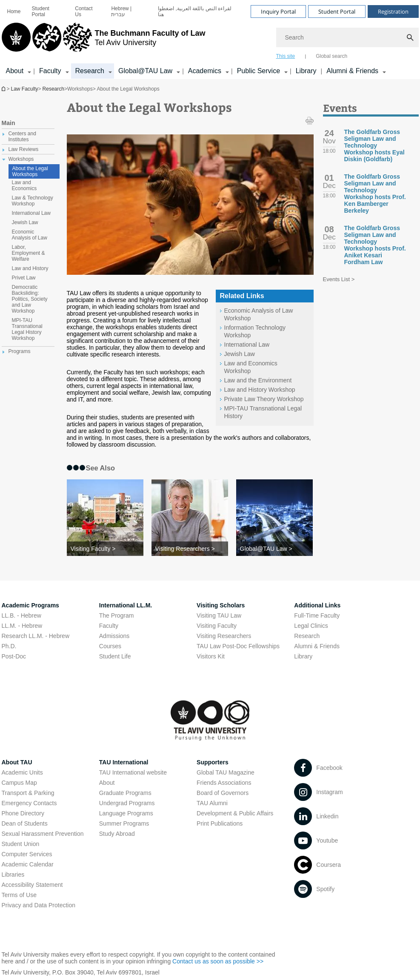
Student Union (21, 844)
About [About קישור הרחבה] (15, 71)
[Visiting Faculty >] (105, 549)
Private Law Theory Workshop (264, 399)
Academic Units (22, 772)
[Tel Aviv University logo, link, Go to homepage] (104, 40)
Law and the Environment (258, 380)
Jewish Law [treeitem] (25, 222)
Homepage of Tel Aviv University (4, 89)
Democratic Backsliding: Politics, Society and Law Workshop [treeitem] (30, 299)
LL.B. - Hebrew (21, 615)
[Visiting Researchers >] (190, 549)
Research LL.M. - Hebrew (36, 636)
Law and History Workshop (260, 390)
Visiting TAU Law (219, 615)
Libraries (13, 875)
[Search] (347, 37)
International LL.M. (126, 605)
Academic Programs (30, 605)
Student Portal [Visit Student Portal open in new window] (337, 11)
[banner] (210, 40)
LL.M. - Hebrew (22, 626)
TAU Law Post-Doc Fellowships (238, 646)
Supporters (213, 762)
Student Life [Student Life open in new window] (115, 656)
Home (14, 11)
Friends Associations (224, 783)
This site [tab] (286, 56)
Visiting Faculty (217, 626)
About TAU (17, 762)
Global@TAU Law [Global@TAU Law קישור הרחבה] (145, 71)
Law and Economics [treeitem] (24, 185)
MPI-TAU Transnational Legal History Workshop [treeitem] (27, 329)
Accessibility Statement (32, 885)
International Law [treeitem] (31, 213)
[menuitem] (14, 11)
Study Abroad (117, 834)
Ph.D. (9, 646)
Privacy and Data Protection (39, 905)
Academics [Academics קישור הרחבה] (205, 71)
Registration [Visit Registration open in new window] (393, 11)
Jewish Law (240, 354)
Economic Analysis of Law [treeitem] (30, 235)
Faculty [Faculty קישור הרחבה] (50, 71)
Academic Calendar (28, 864)
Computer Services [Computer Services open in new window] (27, 854)
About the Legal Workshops (30, 171)
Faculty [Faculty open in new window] (109, 626)
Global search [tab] (331, 56)
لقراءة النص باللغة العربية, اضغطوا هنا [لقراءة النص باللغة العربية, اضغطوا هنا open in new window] (195, 11)
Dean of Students (25, 823)
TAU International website (133, 772)
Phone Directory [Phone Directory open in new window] (23, 813)
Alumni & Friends (317, 646)
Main (9, 123)
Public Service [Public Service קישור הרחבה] (259, 71)
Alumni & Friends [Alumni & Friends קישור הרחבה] (352, 71)
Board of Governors (223, 793)
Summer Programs (124, 823)
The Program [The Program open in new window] (117, 615)
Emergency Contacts (29, 803)
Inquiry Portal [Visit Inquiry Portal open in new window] (278, 11)
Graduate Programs (125, 793)
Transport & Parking (28, 793)
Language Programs (126, 813)
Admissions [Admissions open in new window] (114, 636)
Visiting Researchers (224, 636)
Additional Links (317, 605)
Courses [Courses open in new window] (110, 646)
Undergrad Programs (127, 803)
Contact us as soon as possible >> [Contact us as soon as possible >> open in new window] (218, 961)
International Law (247, 345)
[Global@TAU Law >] (274, 549)
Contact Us (84, 11)
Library (306, 71)
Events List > (339, 279)
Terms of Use (19, 895)
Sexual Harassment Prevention (43, 834)
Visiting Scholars (221, 605)
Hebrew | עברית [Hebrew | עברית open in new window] (121, 11)
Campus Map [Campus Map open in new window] (19, 783)
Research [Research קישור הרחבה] (90, 71)
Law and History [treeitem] (30, 268)
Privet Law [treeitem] (24, 278)
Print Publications (220, 823)
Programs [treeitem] (20, 351)
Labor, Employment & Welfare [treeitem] (29, 253)
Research (53, 89)
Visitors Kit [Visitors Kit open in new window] (211, 656)
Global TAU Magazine (226, 772)
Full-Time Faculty (317, 615)
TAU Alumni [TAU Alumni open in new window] (212, 803)
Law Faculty (25, 89)
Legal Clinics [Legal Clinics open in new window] (311, 626)
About (107, 783)
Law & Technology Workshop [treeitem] (33, 201)
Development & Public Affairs (235, 813)
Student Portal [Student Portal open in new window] (41, 11)
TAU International (124, 762)
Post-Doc (14, 656)
